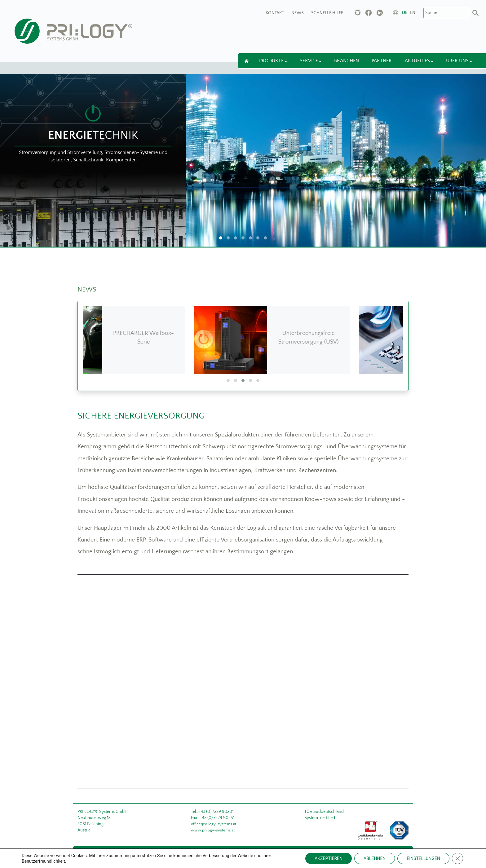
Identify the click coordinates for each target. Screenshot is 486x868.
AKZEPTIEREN (329, 858)
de (405, 13)
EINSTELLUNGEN (423, 858)
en (413, 13)
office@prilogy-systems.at (214, 824)
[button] (228, 380)
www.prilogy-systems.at (213, 830)
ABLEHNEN (375, 858)
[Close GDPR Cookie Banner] (457, 858)
